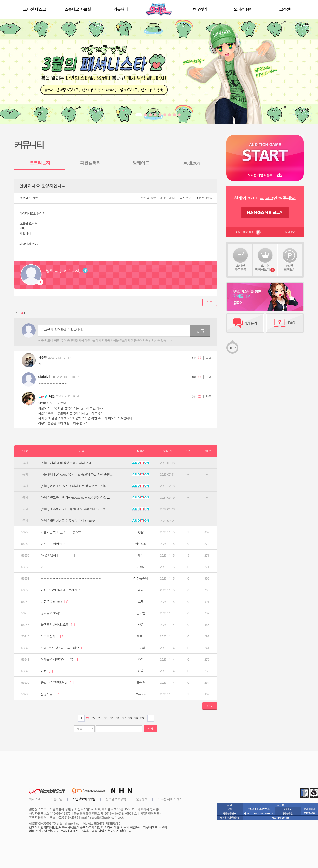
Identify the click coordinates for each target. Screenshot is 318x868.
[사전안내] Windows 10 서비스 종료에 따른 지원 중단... (77, 474)
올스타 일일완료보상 (57, 682)
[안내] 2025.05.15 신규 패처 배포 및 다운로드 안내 (74, 486)
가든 (47, 671)
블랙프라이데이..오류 (58, 625)
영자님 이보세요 (51, 613)
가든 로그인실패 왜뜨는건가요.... (62, 590)
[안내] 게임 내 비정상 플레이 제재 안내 (66, 463)
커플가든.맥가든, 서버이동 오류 (61, 532)
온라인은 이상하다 (53, 544)
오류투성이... (53, 636)
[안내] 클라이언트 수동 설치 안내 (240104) (69, 521)
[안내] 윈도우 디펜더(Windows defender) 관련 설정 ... (75, 497)
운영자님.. (51, 694)
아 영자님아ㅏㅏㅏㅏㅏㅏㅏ (58, 555)
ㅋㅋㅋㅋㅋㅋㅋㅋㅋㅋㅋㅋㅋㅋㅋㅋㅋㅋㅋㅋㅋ (71, 578)
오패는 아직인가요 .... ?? (60, 659)
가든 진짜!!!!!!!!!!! (54, 602)
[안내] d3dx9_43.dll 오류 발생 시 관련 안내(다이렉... (74, 509)
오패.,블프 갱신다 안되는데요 (63, 648)
